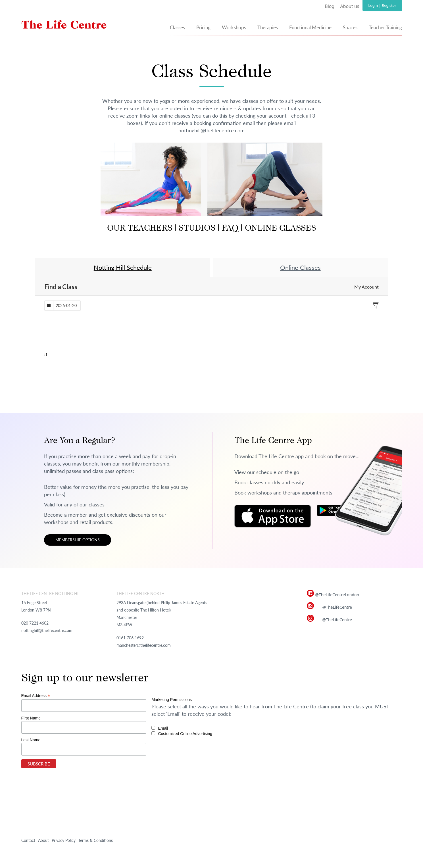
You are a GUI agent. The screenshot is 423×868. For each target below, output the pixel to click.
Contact (28, 840)
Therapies (268, 27)
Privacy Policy (64, 840)
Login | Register (382, 5)
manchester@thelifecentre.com (144, 645)
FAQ (230, 229)
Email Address (36, 696)
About (43, 840)
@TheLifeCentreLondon (337, 595)
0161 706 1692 (130, 638)
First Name (31, 718)
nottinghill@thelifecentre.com (47, 630)
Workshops (234, 27)
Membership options (78, 540)
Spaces (350, 27)
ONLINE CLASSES (280, 229)
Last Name (31, 740)
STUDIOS (196, 229)
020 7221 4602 (35, 623)
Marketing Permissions (172, 700)
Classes (177, 27)
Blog (330, 6)
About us (350, 6)
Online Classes (300, 267)
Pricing (203, 27)
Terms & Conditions (96, 840)
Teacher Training (385, 27)
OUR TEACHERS (140, 229)
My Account (366, 287)
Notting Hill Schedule (123, 267)
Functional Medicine (310, 27)
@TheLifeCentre (337, 607)
